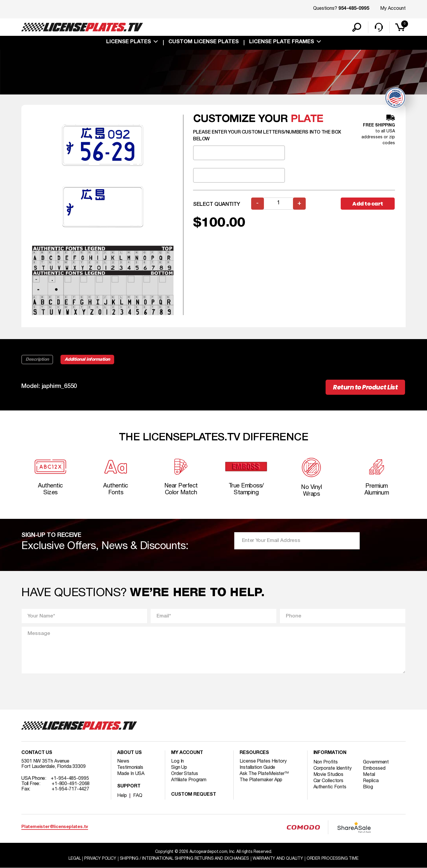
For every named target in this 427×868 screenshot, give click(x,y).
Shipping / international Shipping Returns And (184, 859)
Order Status (185, 774)
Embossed (374, 768)
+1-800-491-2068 (71, 784)
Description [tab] (37, 360)
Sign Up (179, 768)
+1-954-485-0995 (70, 779)
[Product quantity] (278, 204)
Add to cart (368, 204)
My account (187, 753)
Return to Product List (365, 387)
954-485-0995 (354, 9)
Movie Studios (329, 775)
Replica (371, 781)
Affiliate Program (189, 780)
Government (376, 762)
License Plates (129, 42)
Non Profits (326, 762)
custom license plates (204, 42)
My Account (393, 9)
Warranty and (278, 859)
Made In (131, 774)
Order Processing (333, 859)
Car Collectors (329, 781)
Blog (368, 787)
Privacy (100, 859)
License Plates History (263, 761)
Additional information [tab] (87, 360)
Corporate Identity (333, 768)
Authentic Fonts (330, 787)
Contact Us (37, 753)
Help (122, 796)
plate (307, 119)
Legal (75, 859)
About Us (129, 753)
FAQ (138, 796)
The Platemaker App (261, 780)
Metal (369, 775)
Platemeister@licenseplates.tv (55, 827)
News (123, 761)
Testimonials (130, 768)
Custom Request (194, 795)
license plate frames (282, 42)
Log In (177, 761)
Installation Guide (257, 768)
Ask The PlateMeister (264, 774)
